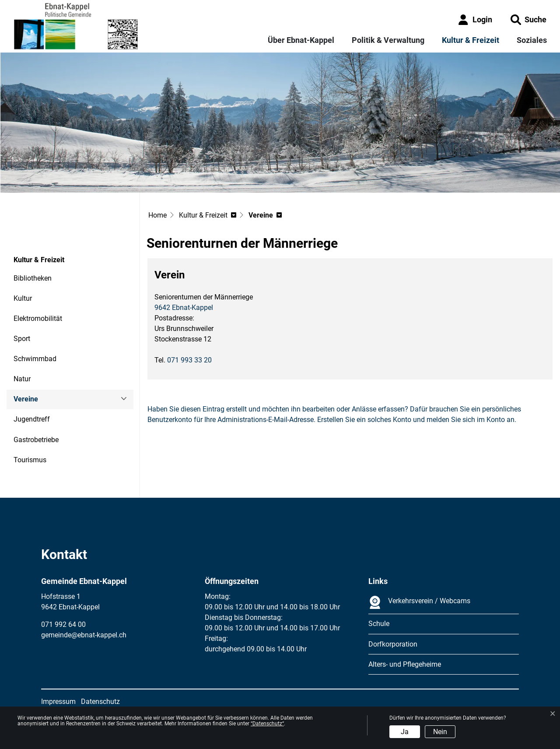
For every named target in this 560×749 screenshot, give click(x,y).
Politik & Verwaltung (388, 40)
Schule (379, 624)
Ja (405, 732)
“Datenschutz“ (267, 724)
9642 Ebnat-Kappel (184, 308)
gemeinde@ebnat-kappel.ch (84, 635)
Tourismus (30, 460)
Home (157, 215)
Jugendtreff (32, 419)
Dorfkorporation (393, 644)
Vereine (37, 402)
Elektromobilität (38, 318)
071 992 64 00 (63, 624)
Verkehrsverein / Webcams (419, 602)
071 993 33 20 (189, 360)
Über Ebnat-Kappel (301, 40)
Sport (22, 339)
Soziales (532, 40)
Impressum (58, 702)
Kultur (23, 298)
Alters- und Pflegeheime (405, 664)
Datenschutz (100, 702)
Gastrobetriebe (36, 440)
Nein (440, 732)
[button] (528, 19)
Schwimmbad (35, 359)
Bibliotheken (33, 278)
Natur (22, 379)
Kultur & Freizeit (471, 40)
